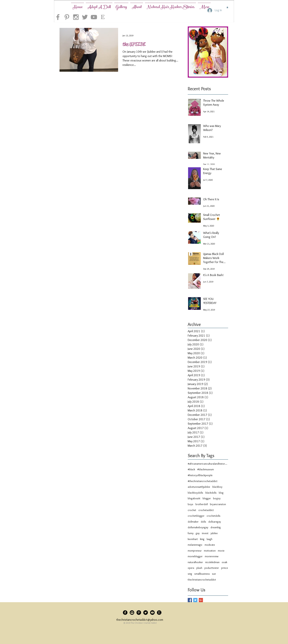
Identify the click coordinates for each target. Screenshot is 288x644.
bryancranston (218, 504)
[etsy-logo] (103, 17)
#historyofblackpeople (200, 475)
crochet (192, 510)
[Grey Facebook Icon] (58, 17)
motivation (210, 551)
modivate (210, 545)
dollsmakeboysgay (198, 527)
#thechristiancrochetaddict (203, 481)
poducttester (212, 568)
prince (225, 568)
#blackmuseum (206, 469)
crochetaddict (206, 510)
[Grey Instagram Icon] (76, 17)
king (202, 539)
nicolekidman (212, 562)
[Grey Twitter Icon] (85, 17)
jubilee (214, 533)
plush (199, 568)
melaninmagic (195, 545)
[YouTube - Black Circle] (152, 613)
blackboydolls (195, 493)
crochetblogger (196, 516)
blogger (207, 498)
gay (198, 533)
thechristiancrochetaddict (202, 580)
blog (221, 493)
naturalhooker (195, 562)
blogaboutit (194, 498)
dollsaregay (215, 522)
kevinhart (193, 539)
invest (205, 533)
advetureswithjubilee (199, 487)
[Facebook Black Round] (125, 613)
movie (221, 551)
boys (190, 504)
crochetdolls (214, 516)
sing (190, 574)
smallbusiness (202, 574)
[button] (227, 7)
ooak (224, 562)
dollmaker (193, 522)
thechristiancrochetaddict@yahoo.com (140, 620)
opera (191, 568)
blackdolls (211, 493)
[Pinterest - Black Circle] (139, 613)
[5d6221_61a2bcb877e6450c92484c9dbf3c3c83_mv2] (159, 613)
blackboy (217, 487)
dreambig (216, 527)
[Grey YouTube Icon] (94, 17)
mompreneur (195, 551)
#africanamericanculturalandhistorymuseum (208, 464)
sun (214, 574)
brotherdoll (202, 504)
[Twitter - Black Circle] (146, 613)
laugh (209, 539)
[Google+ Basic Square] (201, 600)
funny (191, 533)
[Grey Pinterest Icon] (67, 17)
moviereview (212, 556)
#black (191, 469)
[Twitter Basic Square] (195, 600)
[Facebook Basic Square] (190, 600)
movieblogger (195, 556)
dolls (203, 522)
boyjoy (217, 498)
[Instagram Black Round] (132, 613)
